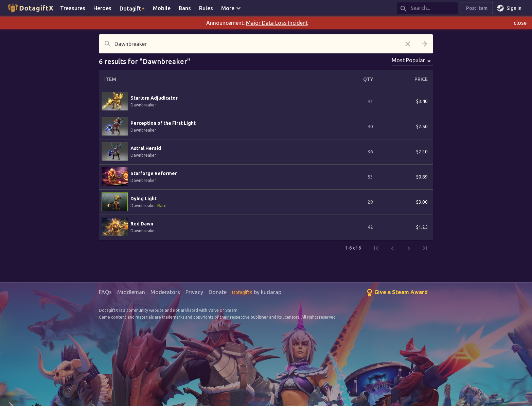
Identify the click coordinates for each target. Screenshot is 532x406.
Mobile (162, 8)
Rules (206, 8)
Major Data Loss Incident (277, 23)
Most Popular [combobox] (408, 60)
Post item (477, 8)
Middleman (131, 292)
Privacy (194, 292)
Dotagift (132, 8)
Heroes (102, 8)
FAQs (105, 292)
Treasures (73, 8)
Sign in (510, 8)
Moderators (165, 292)
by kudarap (257, 292)
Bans (185, 8)
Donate (218, 292)
